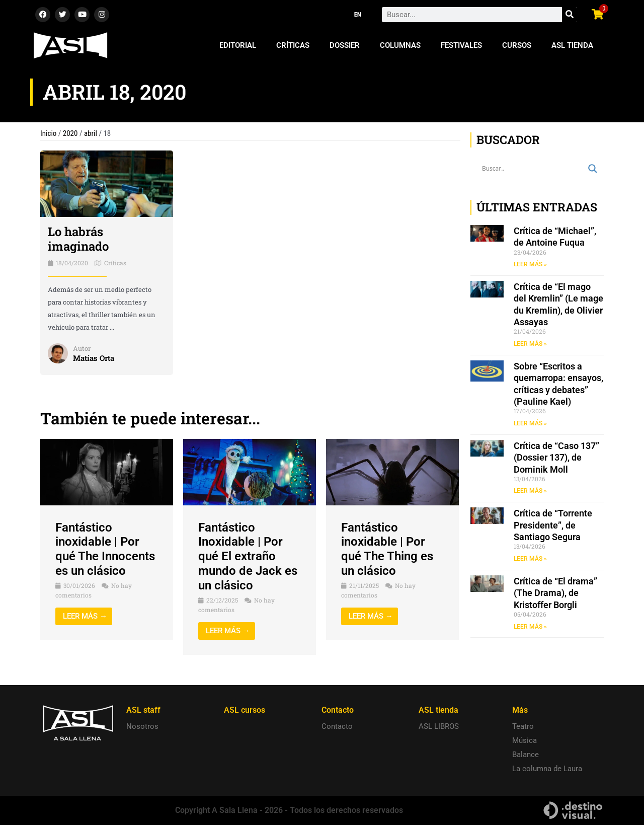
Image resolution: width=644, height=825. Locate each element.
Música (525, 740)
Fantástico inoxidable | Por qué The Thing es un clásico (387, 549)
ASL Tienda (572, 45)
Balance (526, 755)
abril (91, 133)
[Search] (570, 15)
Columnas (400, 45)
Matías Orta (94, 358)
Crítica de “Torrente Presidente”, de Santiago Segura (553, 525)
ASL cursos (245, 710)
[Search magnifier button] (593, 169)
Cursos (517, 45)
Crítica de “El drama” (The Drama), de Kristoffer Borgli (555, 593)
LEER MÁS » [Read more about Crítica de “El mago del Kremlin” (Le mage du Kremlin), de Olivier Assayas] (530, 344)
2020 (70, 133)
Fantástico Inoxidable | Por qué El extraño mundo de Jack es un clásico (248, 556)
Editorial (238, 45)
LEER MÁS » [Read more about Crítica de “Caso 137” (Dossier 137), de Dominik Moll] (530, 491)
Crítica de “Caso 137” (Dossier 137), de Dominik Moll (556, 458)
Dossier (345, 45)
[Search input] (533, 169)
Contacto (337, 726)
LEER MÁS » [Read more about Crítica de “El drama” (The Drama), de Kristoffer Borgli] (530, 627)
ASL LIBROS (439, 726)
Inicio (48, 133)
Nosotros (142, 726)
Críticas (293, 45)
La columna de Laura (547, 769)
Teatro (523, 726)
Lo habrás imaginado (78, 239)
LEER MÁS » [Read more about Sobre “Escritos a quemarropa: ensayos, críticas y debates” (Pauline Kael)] (530, 423)
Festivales (461, 45)
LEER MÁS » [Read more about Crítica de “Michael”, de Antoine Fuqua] (530, 264)
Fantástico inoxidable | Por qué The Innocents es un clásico (105, 549)
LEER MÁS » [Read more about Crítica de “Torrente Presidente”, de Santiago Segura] (530, 559)
